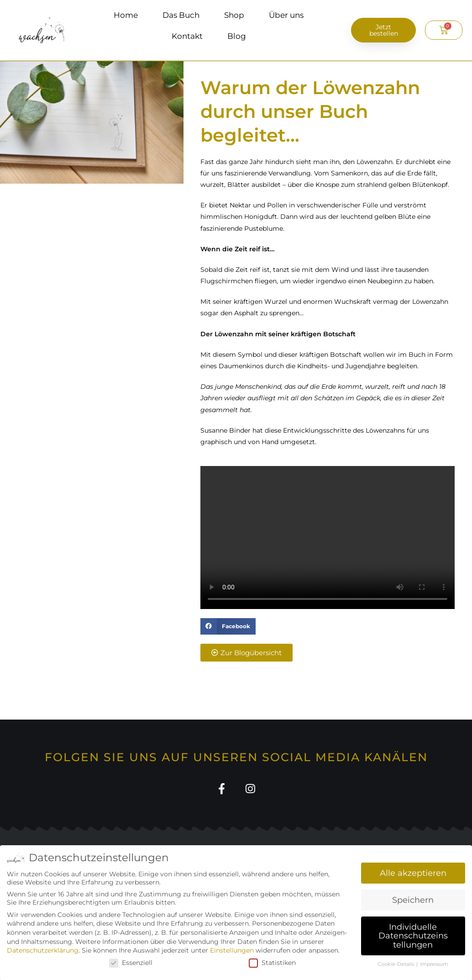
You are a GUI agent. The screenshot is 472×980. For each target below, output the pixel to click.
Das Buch (181, 15)
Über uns (286, 15)
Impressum (434, 964)
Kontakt (187, 36)
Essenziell (131, 963)
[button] (228, 626)
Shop (234, 15)
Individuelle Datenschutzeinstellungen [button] (413, 936)
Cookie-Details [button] (396, 964)
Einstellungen (232, 950)
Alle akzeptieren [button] (413, 873)
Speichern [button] (413, 900)
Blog (237, 36)
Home (126, 15)
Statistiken (272, 963)
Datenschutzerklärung (43, 950)
